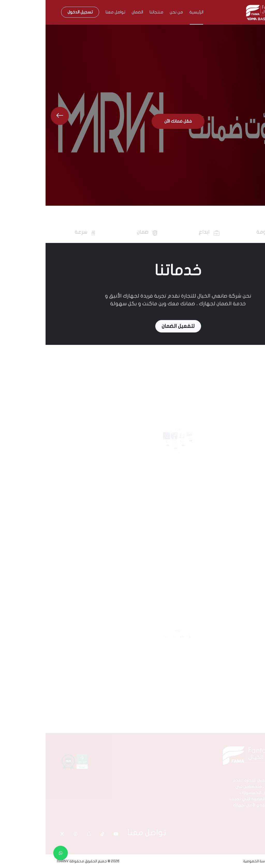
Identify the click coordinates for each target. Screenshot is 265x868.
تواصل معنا (70, 12)
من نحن (131, 12)
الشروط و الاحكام (240, 861)
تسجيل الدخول (35, 12)
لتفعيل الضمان (133, 326)
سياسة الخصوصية (211, 861)
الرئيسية (151, 12)
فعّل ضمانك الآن (132, 121)
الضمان (92, 12)
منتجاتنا (111, 12)
